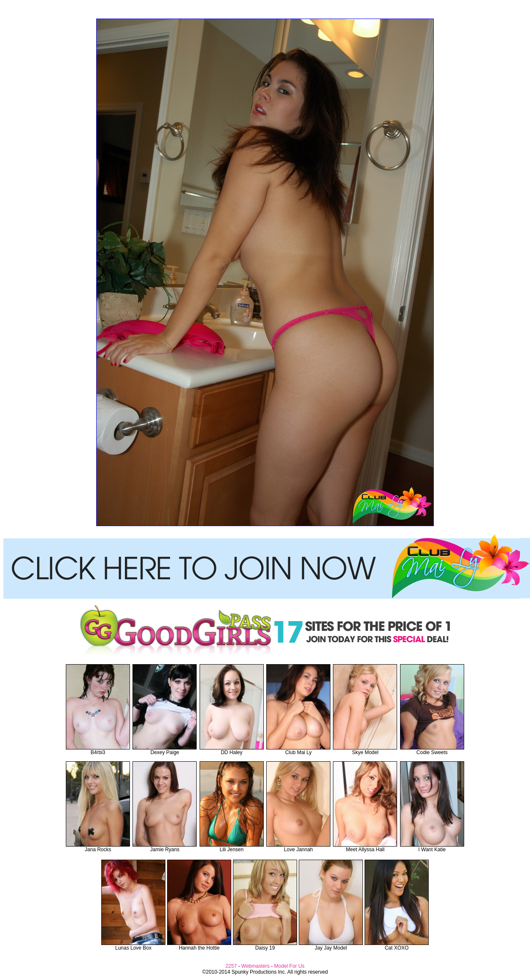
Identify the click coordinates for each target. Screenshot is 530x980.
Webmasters (256, 966)
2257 (231, 966)
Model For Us (289, 966)
